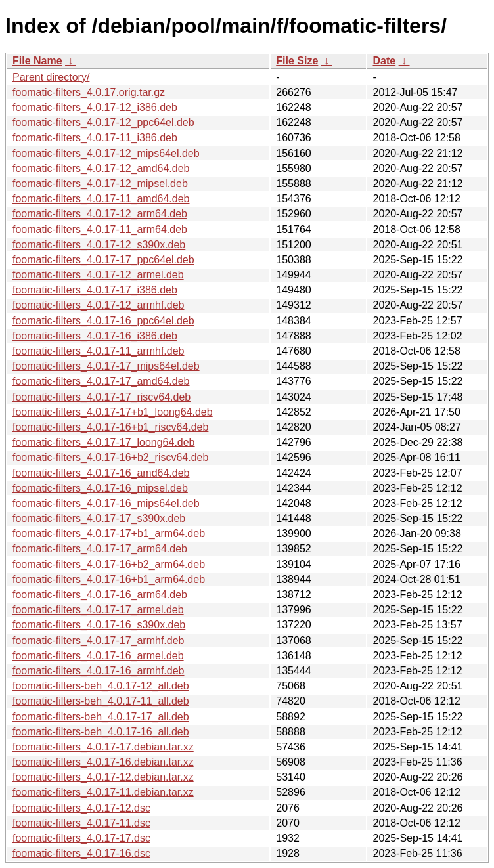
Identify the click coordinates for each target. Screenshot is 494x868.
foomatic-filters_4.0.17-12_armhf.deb (98, 305)
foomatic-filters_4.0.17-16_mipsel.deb (100, 488)
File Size (297, 61)
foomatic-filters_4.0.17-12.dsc (81, 808)
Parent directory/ (51, 77)
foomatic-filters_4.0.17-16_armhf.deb (98, 671)
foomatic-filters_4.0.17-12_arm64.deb (100, 214)
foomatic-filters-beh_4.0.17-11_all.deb (101, 701)
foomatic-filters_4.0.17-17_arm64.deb (100, 549)
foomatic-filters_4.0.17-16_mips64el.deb (106, 503)
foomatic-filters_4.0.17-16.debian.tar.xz (103, 762)
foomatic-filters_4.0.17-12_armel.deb (98, 275)
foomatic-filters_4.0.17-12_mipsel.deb (100, 184)
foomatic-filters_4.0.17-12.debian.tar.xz (103, 777)
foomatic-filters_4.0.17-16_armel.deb (98, 656)
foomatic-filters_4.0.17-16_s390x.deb (99, 625)
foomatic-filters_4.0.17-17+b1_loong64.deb (113, 412)
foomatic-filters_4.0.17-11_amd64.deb (101, 199)
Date (384, 61)
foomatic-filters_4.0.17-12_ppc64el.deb (103, 122)
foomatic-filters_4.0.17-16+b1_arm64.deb (109, 579)
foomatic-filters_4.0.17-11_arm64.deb (100, 229)
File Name (37, 61)
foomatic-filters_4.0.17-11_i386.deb (95, 138)
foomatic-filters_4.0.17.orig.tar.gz (89, 92)
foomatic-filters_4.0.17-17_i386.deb (95, 290)
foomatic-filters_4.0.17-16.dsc (81, 853)
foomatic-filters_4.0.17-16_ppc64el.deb (103, 321)
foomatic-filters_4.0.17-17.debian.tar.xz (103, 747)
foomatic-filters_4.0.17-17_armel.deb (98, 610)
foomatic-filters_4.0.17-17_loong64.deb (104, 442)
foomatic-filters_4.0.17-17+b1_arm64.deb (109, 533)
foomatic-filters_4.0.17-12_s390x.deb (99, 245)
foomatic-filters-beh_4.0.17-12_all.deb (101, 686)
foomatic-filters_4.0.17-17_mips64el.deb (106, 366)
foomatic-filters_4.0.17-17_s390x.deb (99, 518)
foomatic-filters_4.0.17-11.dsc (81, 823)
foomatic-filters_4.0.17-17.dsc (81, 838)
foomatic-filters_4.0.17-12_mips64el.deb (106, 153)
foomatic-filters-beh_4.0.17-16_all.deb (101, 732)
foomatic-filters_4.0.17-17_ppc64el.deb (103, 260)
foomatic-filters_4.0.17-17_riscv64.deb (101, 397)
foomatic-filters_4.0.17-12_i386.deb (95, 107)
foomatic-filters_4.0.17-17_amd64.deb (101, 381)
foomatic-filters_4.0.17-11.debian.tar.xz (103, 792)
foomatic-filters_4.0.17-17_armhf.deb (98, 640)
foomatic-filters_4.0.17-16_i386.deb (95, 336)
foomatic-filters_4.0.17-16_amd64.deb (101, 473)
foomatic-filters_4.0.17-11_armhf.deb (98, 351)
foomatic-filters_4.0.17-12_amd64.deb (101, 168)
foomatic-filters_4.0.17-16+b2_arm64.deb (109, 564)
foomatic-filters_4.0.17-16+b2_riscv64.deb (110, 457)
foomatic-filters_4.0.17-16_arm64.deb (100, 595)
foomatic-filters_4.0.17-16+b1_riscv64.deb (110, 427)
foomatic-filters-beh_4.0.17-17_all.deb (101, 717)
